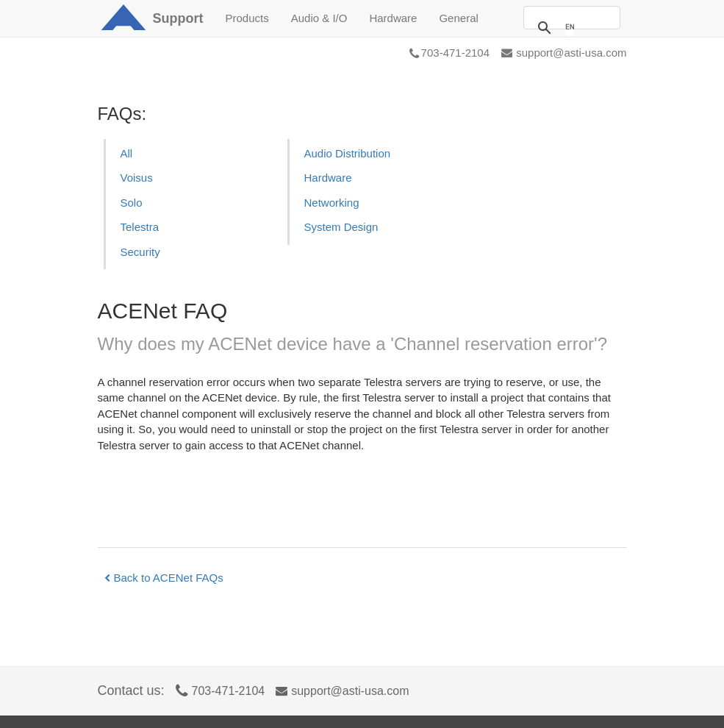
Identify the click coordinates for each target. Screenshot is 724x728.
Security (140, 252)
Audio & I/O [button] (319, 18)
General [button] (458, 18)
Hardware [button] (393, 18)
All (127, 153)
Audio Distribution (348, 153)
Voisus (137, 178)
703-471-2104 (449, 53)
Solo (132, 203)
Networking (332, 203)
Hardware (328, 178)
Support (178, 18)
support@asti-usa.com (564, 53)
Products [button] (247, 18)
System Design (341, 227)
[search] (570, 27)
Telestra (140, 227)
